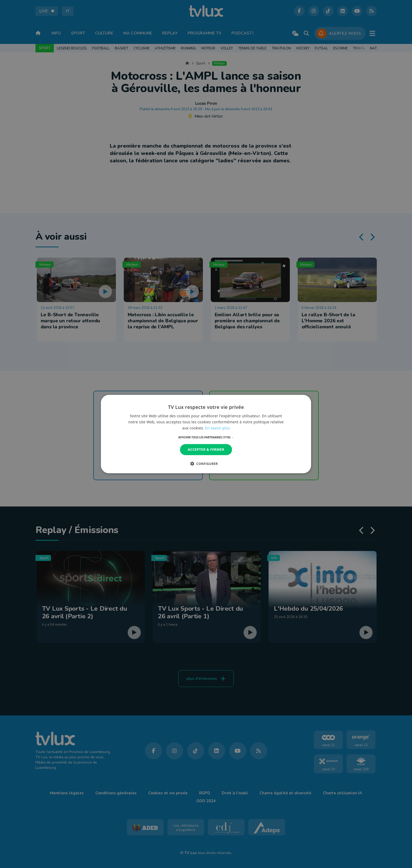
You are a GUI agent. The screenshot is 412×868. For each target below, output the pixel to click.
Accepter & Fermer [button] (206, 449)
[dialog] (206, 434)
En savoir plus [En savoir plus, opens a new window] (218, 428)
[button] (206, 437)
